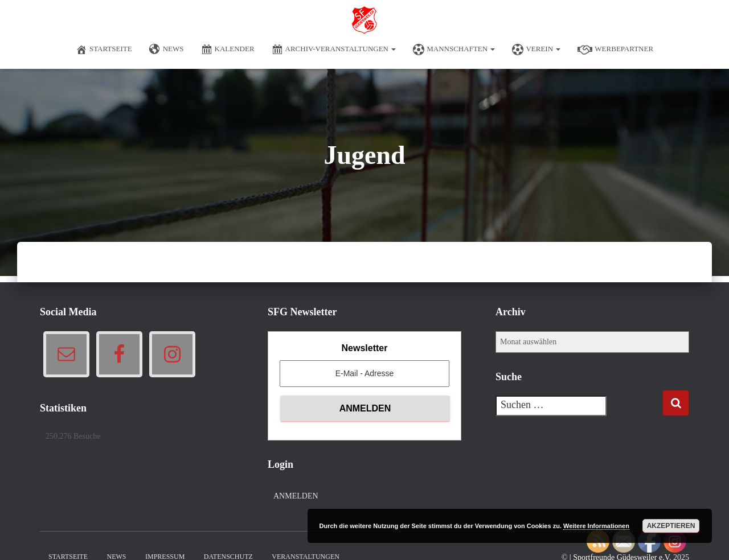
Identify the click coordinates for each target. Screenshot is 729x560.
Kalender (228, 50)
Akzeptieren (671, 526)
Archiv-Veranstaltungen (334, 50)
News (167, 50)
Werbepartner (615, 50)
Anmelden (296, 496)
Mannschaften (454, 50)
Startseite (104, 50)
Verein (536, 50)
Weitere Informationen (596, 526)
